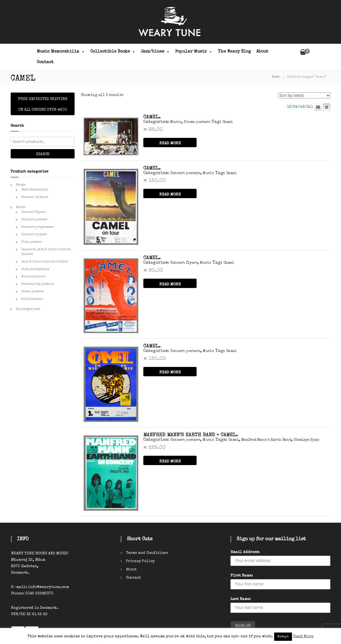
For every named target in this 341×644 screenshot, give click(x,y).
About (262, 52)
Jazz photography (35, 269)
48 (302, 107)
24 (296, 107)
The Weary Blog (234, 52)
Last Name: (241, 599)
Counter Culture (35, 197)
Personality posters (38, 284)
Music (176, 122)
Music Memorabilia (61, 52)
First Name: (242, 576)
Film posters (32, 242)
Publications (32, 299)
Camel (228, 122)
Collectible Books (113, 52)
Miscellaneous (33, 277)
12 (289, 107)
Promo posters (197, 122)
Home (276, 77)
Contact (45, 62)
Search (43, 154)
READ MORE (170, 143)
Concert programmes (38, 227)
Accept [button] (283, 637)
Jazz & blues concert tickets (45, 262)
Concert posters (185, 173)
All (310, 107)
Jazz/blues (155, 52)
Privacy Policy (140, 561)
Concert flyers (184, 263)
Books (21, 185)
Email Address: (245, 552)
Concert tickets (34, 235)
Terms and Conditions (147, 553)
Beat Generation (35, 190)
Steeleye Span (307, 440)
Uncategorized (28, 309)
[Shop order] (304, 95)
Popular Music (194, 52)
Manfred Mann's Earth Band (266, 440)
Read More (303, 636)
